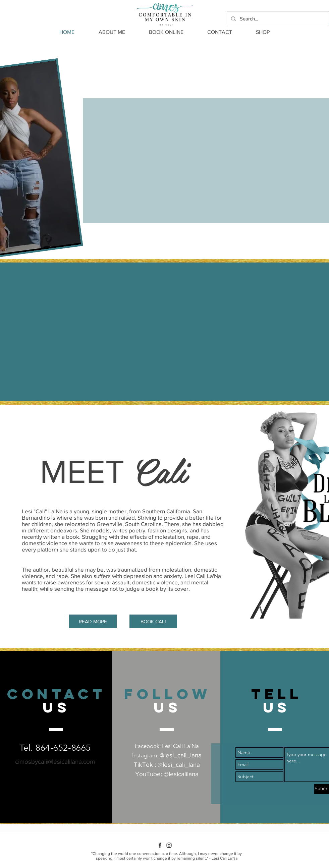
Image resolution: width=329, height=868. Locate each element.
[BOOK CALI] (153, 621)
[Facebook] (160, 845)
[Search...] (277, 19)
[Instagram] (169, 845)
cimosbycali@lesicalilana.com (55, 762)
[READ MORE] (93, 621)
